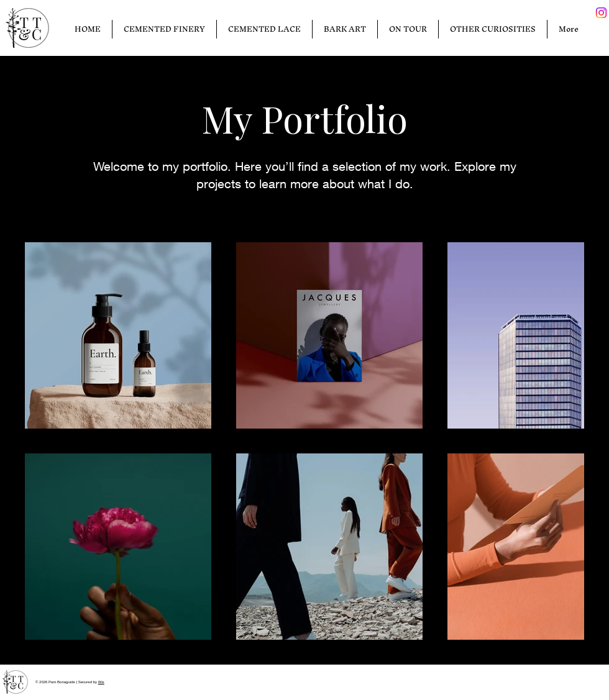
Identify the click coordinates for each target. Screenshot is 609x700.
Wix (101, 682)
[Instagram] (601, 13)
